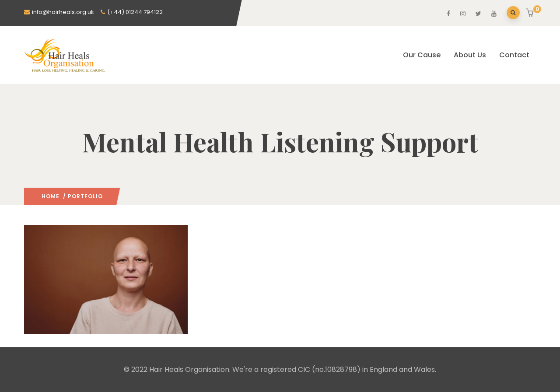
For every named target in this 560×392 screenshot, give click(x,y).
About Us (470, 55)
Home (51, 196)
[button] (531, 14)
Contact (514, 55)
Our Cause (422, 55)
